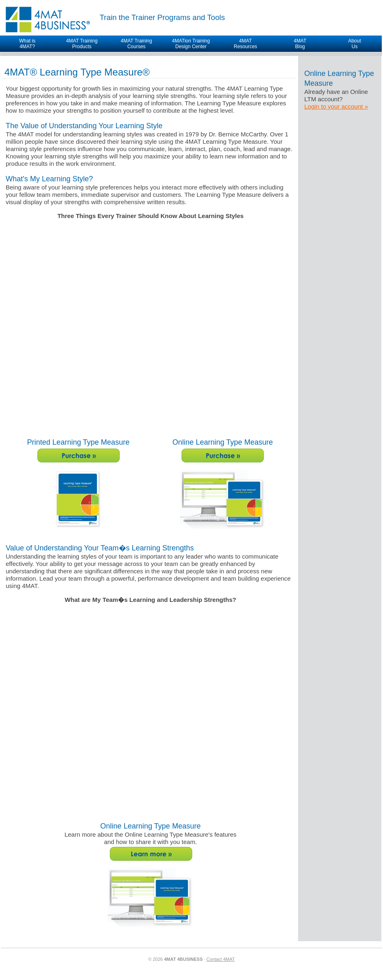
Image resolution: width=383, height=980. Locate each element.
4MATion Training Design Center (191, 44)
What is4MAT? (27, 44)
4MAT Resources (245, 44)
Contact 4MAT (220, 959)
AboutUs (355, 44)
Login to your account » (336, 106)
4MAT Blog (300, 44)
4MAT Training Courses (137, 44)
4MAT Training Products (82, 44)
